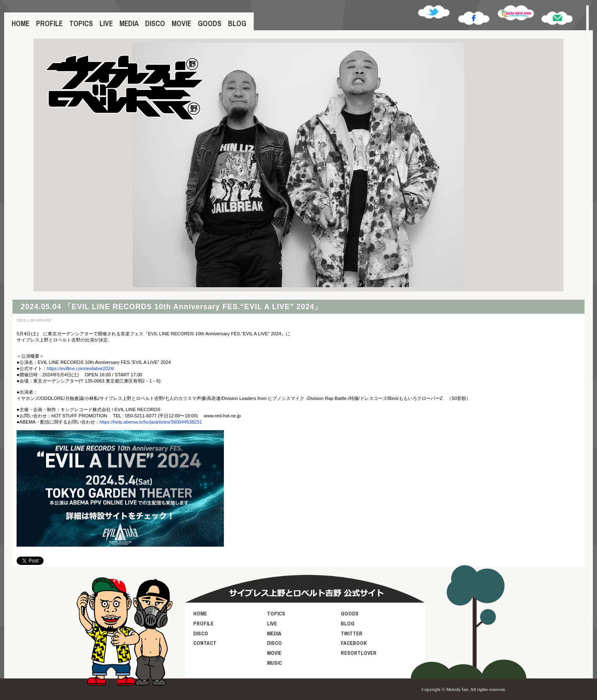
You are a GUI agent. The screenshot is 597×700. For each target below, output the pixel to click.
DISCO (155, 23)
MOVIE (181, 23)
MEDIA (129, 23)
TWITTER (352, 633)
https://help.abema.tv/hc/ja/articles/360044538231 (151, 422)
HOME (21, 23)
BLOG (237, 23)
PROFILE (49, 23)
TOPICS (81, 23)
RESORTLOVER (359, 653)
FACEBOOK (354, 643)
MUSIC (274, 663)
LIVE (106, 23)
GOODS (210, 23)
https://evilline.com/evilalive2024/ (81, 368)
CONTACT (205, 643)
